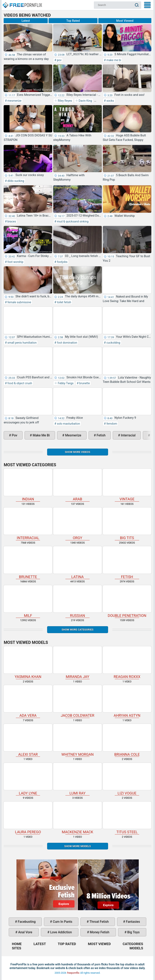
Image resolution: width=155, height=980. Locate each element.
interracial (128, 435)
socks (110, 101)
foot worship (15, 262)
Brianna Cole (127, 740)
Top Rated (73, 21)
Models (136, 948)
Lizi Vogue (127, 779)
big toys (133, 932)
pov (59, 60)
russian (77, 601)
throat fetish (99, 922)
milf (28, 601)
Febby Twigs (65, 383)
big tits (127, 524)
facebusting (26, 922)
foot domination (67, 343)
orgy (77, 524)
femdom (111, 424)
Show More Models (77, 846)
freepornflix (73, 973)
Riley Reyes (65, 101)
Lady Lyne (28, 779)
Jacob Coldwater (77, 701)
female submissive (19, 302)
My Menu (147, 5)
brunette (84, 383)
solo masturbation (68, 424)
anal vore (25, 932)
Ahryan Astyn (127, 701)
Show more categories (77, 630)
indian (28, 485)
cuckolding (113, 343)
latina (77, 562)
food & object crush (19, 383)
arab (77, 485)
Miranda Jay (77, 663)
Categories (133, 944)
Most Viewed (125, 21)
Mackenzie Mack (77, 818)
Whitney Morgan (77, 740)
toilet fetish (64, 302)
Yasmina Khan (28, 663)
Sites (16, 948)
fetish (101, 435)
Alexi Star (28, 740)
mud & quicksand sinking (72, 221)
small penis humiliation (22, 343)
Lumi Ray (77, 779)
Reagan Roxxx (127, 663)
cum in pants (62, 922)
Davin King (85, 101)
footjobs (62, 262)
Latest (26, 21)
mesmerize (14, 101)
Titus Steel (127, 818)
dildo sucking (15, 181)
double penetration (127, 601)
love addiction (61, 932)
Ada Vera (28, 701)
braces (11, 221)
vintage (127, 485)
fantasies (133, 922)
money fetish (99, 932)
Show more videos (77, 452)
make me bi (113, 60)
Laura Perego (28, 818)
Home (22, 3)
